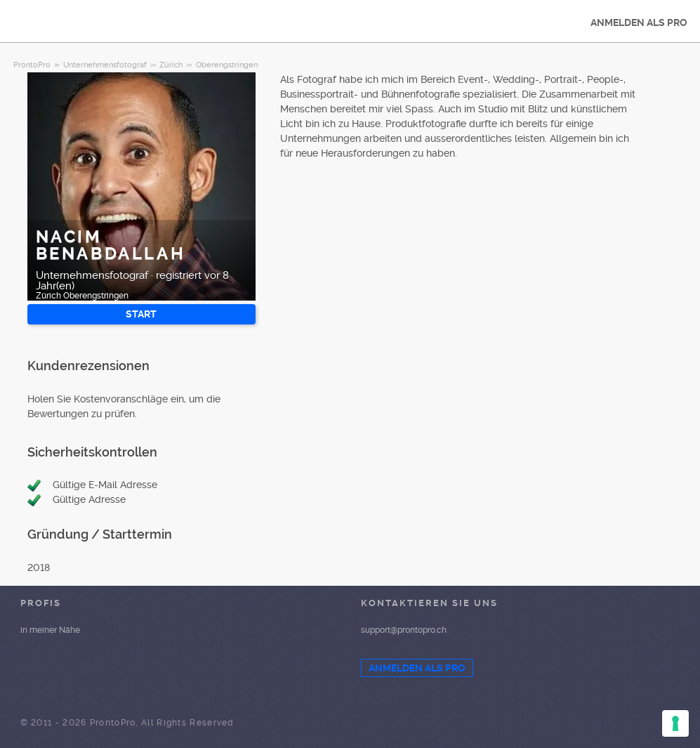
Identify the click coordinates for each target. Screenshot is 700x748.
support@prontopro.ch (404, 630)
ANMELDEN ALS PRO (639, 22)
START (141, 314)
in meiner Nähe (50, 630)
